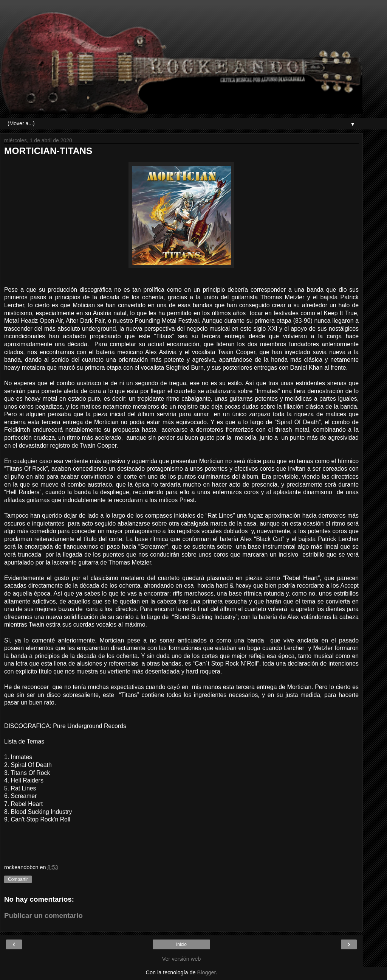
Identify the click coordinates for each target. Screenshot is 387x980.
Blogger (207, 972)
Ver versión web (181, 959)
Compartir (18, 879)
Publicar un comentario (43, 915)
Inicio (181, 944)
